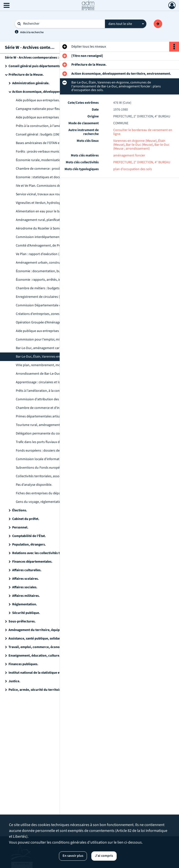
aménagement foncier (129, 155)
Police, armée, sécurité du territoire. (36, 690)
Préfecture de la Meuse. (26, 75)
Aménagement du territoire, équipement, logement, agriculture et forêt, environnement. (57, 630)
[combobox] (126, 24)
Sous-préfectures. (22, 621)
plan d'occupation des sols (133, 169)
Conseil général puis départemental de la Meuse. (44, 66)
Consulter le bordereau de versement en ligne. (143, 132)
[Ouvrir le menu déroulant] (7, 6)
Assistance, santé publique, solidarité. (37, 639)
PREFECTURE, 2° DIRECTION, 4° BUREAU (142, 162)
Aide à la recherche (32, 32)
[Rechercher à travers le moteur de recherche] (62, 24)
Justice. (14, 681)
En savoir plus (73, 856)
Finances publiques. (23, 664)
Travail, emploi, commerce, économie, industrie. (45, 647)
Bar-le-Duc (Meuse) (139, 145)
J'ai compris (104, 856)
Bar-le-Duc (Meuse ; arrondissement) (141, 147)
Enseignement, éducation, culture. (34, 656)
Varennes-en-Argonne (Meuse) (135, 141)
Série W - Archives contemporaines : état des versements (47, 58)
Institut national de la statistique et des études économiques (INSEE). (57, 673)
